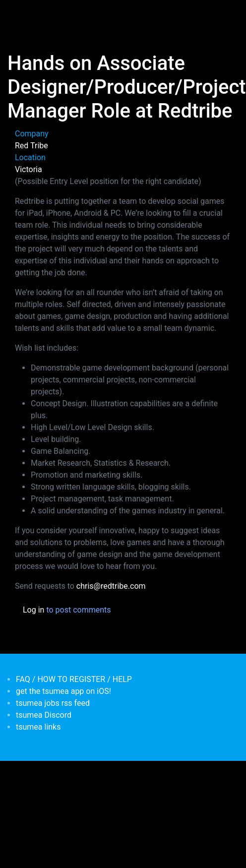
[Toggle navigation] (22, 14)
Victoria (29, 169)
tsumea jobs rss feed (53, 703)
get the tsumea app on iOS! (63, 691)
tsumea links (38, 727)
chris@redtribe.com (111, 586)
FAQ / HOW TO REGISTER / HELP (74, 679)
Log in (33, 610)
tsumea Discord (44, 715)
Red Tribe (31, 146)
